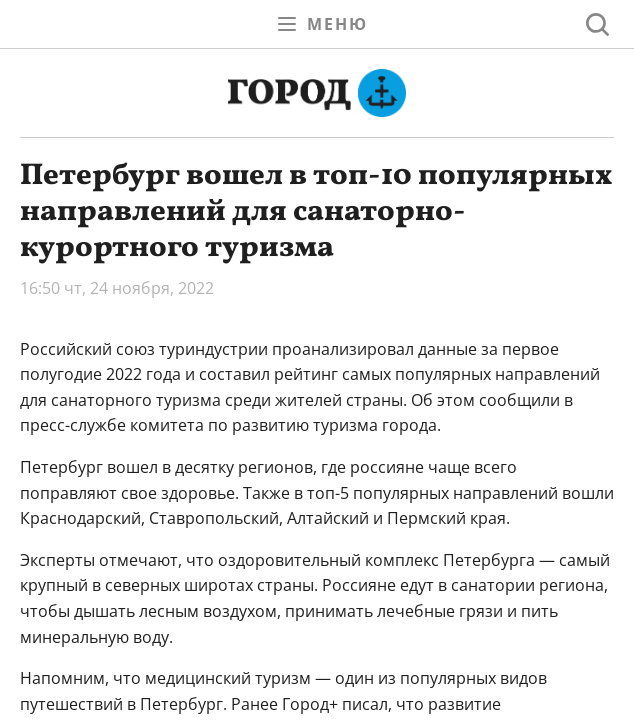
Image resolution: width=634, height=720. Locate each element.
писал (365, 704)
